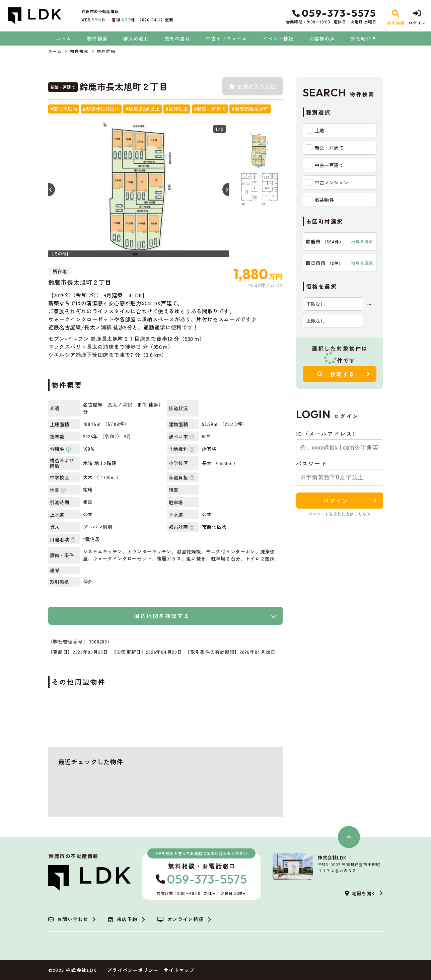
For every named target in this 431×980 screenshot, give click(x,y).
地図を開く (360, 893)
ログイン (336, 501)
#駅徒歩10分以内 (101, 109)
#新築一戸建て (210, 109)
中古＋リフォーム (227, 39)
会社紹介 (361, 39)
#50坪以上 (177, 109)
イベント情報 (278, 39)
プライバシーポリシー (133, 970)
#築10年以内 (64, 109)
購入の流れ (136, 39)
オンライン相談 (180, 919)
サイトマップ (179, 970)
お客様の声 (322, 39)
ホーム (64, 39)
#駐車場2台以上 (142, 109)
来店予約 (123, 919)
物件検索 (97, 39)
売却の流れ (177, 39)
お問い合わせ (68, 919)
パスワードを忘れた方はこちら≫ (339, 514)
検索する (336, 374)
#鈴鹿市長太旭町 (250, 109)
